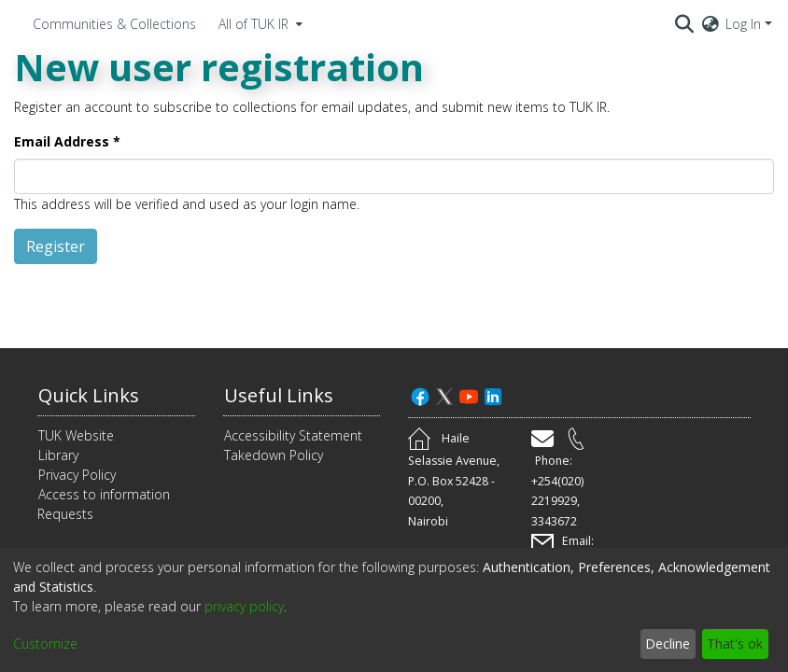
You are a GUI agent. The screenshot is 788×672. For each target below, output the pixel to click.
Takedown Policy (274, 455)
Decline (668, 644)
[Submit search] (685, 23)
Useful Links (279, 395)
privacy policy (244, 606)
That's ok (735, 644)
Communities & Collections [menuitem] (114, 24)
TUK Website (76, 435)
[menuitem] (259, 23)
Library (58, 455)
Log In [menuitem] (743, 24)
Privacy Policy (77, 475)
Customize (45, 644)
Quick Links (89, 395)
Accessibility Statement (293, 435)
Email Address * (67, 141)
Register (56, 246)
